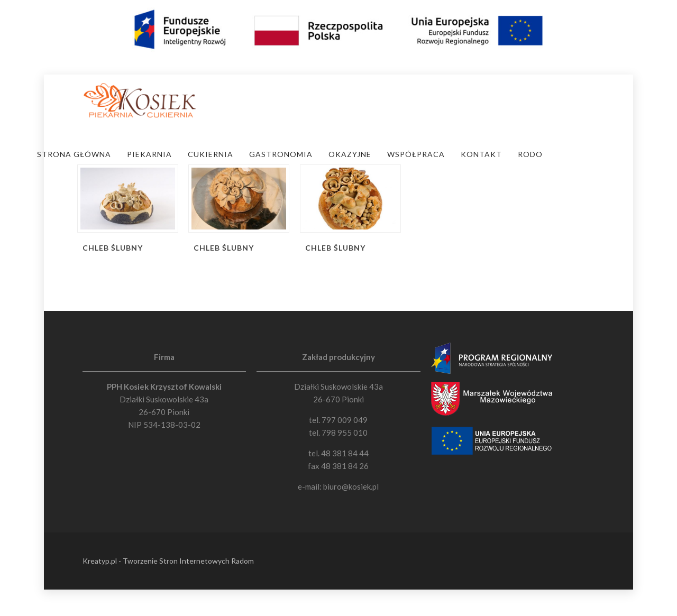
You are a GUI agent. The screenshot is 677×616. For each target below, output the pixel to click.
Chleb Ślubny (113, 248)
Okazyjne (350, 154)
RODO (530, 154)
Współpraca (416, 154)
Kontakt (481, 154)
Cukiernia (211, 154)
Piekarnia (149, 154)
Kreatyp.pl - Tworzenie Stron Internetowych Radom (168, 561)
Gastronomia (281, 154)
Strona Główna (74, 154)
